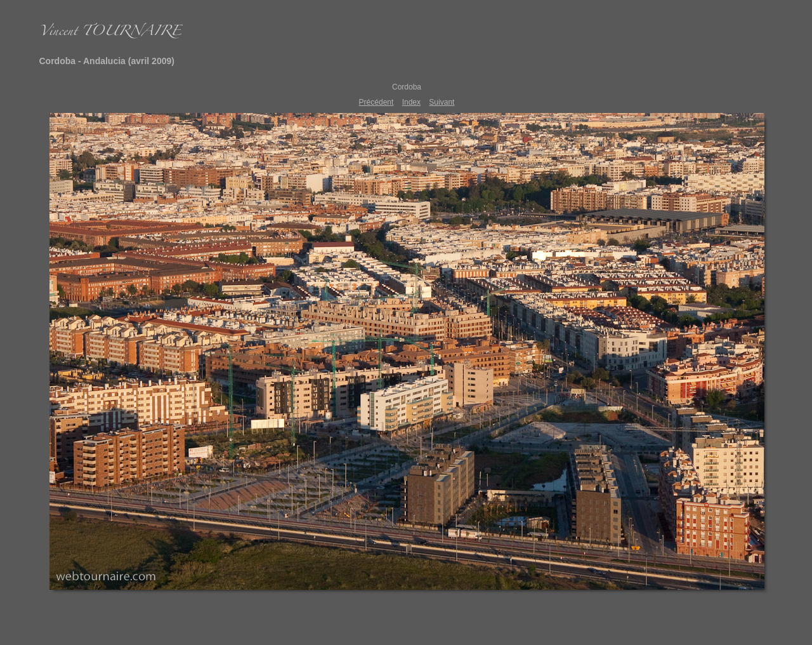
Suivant (442, 102)
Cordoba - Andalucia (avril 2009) (107, 61)
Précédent (377, 102)
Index (411, 102)
